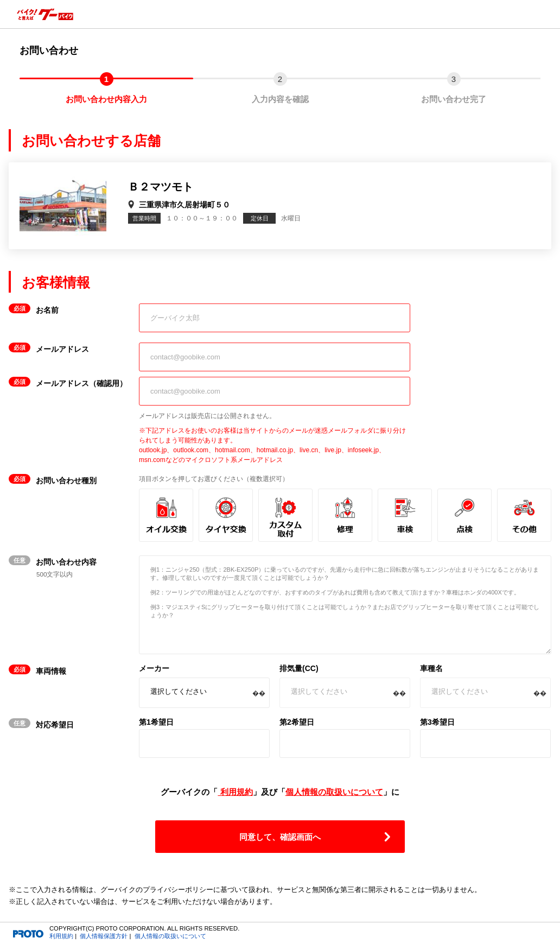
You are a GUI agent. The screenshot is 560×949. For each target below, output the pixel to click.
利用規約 (235, 792)
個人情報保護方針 (104, 936)
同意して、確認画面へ (280, 837)
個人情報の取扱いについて (334, 792)
